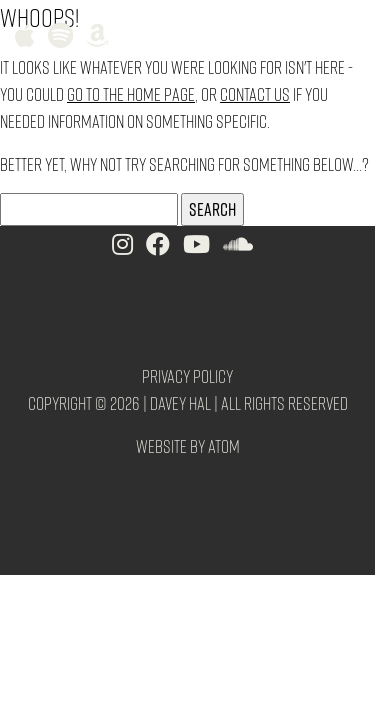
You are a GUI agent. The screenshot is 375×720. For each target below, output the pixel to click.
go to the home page (131, 93)
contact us (255, 93)
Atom (224, 445)
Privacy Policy (187, 375)
